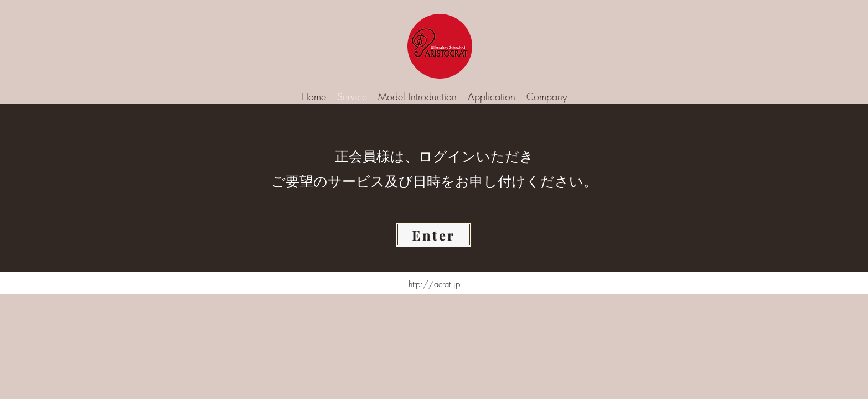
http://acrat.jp (434, 284)
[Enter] (434, 235)
